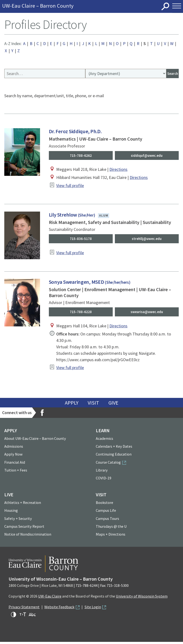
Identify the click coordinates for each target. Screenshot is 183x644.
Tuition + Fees (16, 472)
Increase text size (23, 617)
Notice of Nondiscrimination (28, 536)
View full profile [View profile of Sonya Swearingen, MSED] (70, 370)
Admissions (14, 448)
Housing (11, 512)
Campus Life (106, 512)
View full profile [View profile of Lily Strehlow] (70, 254)
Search (165, 6)
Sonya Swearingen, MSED (90, 283)
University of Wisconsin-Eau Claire (86, 6)
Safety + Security (18, 520)
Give (113, 405)
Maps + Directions (111, 536)
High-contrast (14, 617)
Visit (93, 405)
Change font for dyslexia (32, 617)
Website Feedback (59, 609)
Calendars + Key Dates (114, 448)
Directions (118, 170)
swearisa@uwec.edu (147, 314)
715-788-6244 (86, 588)
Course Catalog (108, 464)
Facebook (42, 415)
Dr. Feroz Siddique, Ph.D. (75, 132)
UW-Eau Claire (50, 598)
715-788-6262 (81, 156)
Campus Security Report (24, 528)
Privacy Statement (24, 609)
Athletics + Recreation (23, 505)
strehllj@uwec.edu (147, 240)
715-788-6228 (81, 314)
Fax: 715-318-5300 (114, 588)
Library (102, 472)
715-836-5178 (81, 240)
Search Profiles (4, 69)
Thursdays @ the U (111, 528)
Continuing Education (114, 456)
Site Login (93, 609)
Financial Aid (15, 464)
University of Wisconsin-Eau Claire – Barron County (61, 581)
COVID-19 (104, 480)
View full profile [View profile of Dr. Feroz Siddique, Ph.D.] (70, 187)
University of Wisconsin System (142, 598)
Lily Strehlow (72, 216)
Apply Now (13, 456)
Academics (104, 441)
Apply (72, 405)
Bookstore (104, 505)
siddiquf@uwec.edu (147, 156)
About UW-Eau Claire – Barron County (35, 441)
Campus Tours (107, 520)
